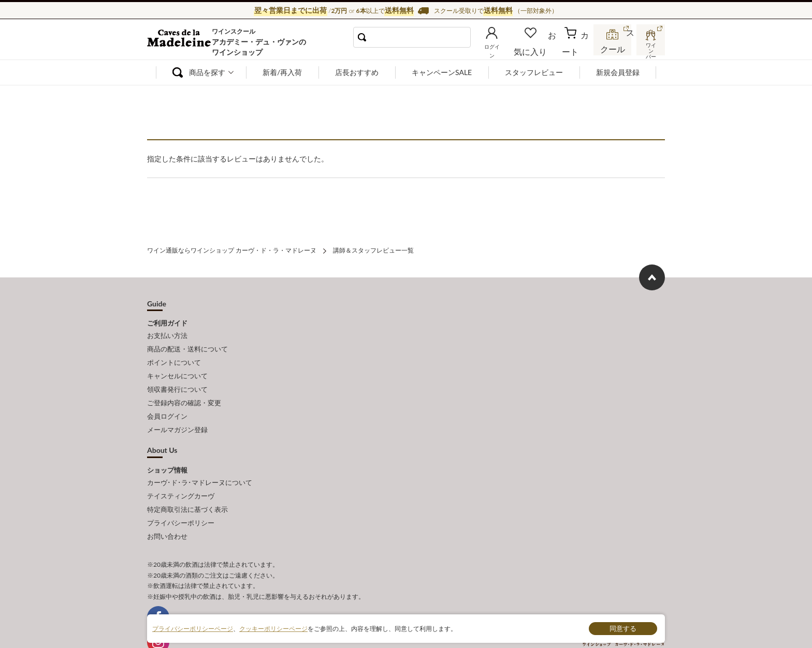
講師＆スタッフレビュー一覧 (373, 249)
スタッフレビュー (534, 72)
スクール (613, 49)
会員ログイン (167, 401)
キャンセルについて (177, 367)
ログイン (509, 49)
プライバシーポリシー (181, 498)
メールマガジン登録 (177, 413)
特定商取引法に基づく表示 (187, 487)
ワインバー (649, 48)
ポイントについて (174, 356)
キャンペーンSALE (442, 72)
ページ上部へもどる (652, 275)
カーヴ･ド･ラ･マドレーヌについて (200, 464)
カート (577, 49)
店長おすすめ (357, 72)
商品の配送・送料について (187, 344)
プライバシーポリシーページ (193, 628)
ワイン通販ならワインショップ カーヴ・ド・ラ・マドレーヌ (182, 42)
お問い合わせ (167, 509)
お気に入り (544, 49)
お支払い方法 (167, 333)
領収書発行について (177, 378)
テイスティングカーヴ (181, 475)
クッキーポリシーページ (273, 628)
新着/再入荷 (282, 72)
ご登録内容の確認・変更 (184, 390)
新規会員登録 (618, 72)
